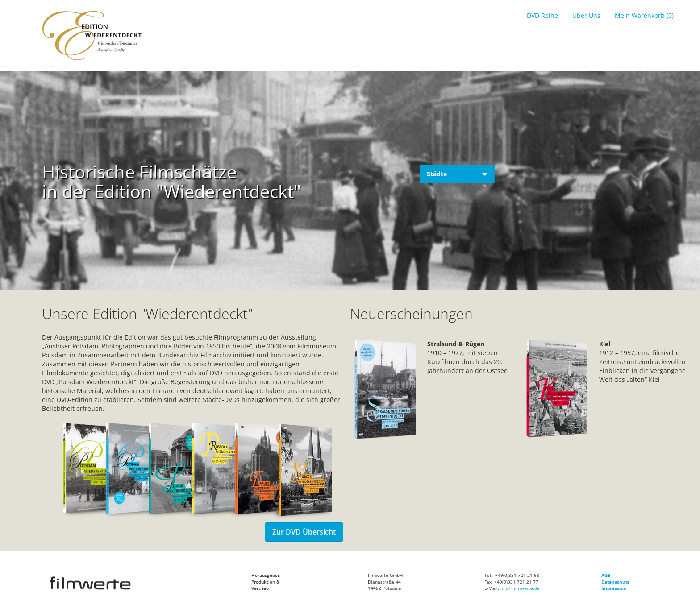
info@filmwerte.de (520, 588)
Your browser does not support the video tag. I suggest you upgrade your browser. (350, 203)
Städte (457, 174)
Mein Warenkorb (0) (644, 15)
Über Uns (586, 15)
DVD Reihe (542, 15)
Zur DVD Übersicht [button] (304, 532)
